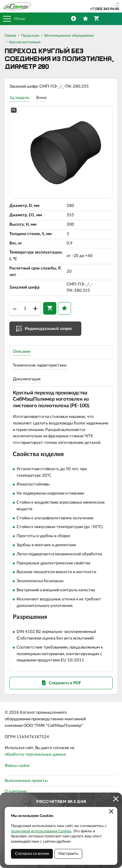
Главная (10, 36)
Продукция (30, 36)
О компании (16, 791)
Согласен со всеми (32, 854)
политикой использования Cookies (41, 831)
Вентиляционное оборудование (69, 36)
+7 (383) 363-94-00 (104, 9)
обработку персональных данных (35, 755)
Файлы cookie (17, 766)
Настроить (68, 854)
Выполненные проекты (26, 781)
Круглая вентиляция (25, 42)
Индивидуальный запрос (48, 329)
